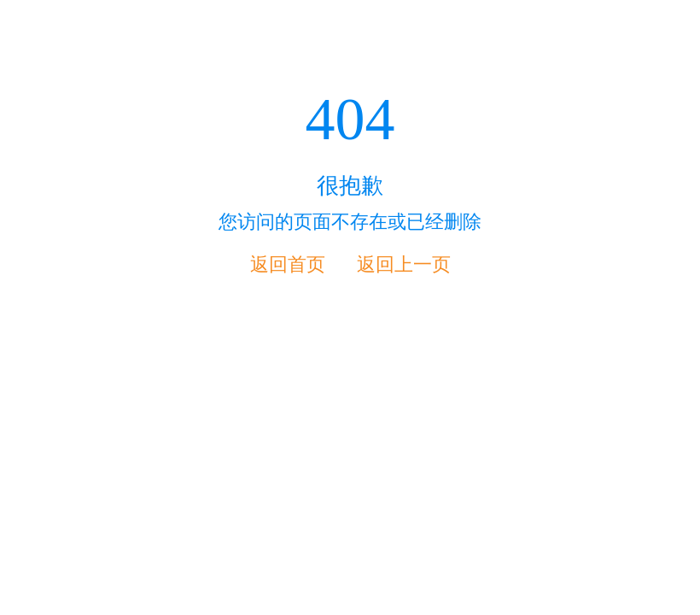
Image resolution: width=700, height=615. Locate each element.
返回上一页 (404, 264)
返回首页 (288, 264)
